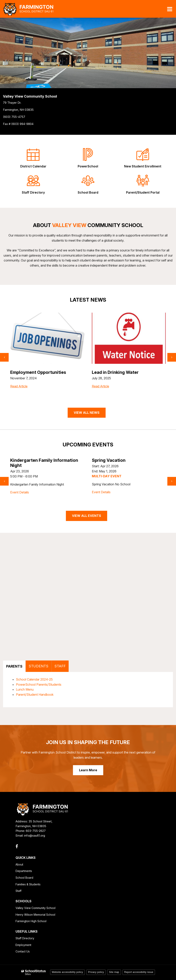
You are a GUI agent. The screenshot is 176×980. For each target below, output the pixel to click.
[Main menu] (170, 9)
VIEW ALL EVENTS (87, 516)
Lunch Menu (25, 689)
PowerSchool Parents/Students (39, 684)
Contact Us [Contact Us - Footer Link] (23, 951)
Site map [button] (114, 972)
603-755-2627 (36, 831)
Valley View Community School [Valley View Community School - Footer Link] (35, 908)
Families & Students (28, 884)
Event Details (20, 487)
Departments (24, 871)
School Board (24, 878)
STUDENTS (39, 666)
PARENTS (14, 666)
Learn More (88, 770)
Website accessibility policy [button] (68, 972)
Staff (18, 891)
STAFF (60, 666)
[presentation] (4, 357)
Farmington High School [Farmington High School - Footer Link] (31, 921)
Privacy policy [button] (96, 972)
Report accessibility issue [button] (139, 972)
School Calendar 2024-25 (34, 679)
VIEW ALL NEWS (87, 413)
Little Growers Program (35, 372)
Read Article (19, 394)
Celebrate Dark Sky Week (37, 460)
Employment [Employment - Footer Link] (23, 945)
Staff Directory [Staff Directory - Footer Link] (25, 938)
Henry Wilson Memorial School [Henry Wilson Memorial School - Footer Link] (35, 915)
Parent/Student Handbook (35, 695)
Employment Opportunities (120, 372)
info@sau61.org (35, 835)
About (19, 864)
